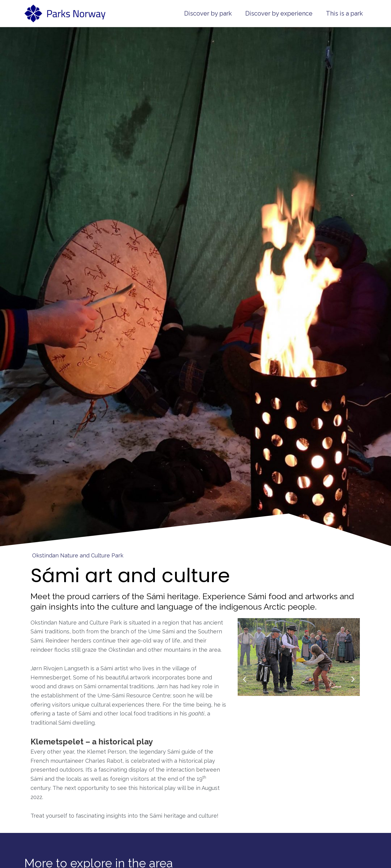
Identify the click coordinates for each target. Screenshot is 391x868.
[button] (245, 679)
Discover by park (208, 13)
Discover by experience (279, 13)
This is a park (344, 13)
